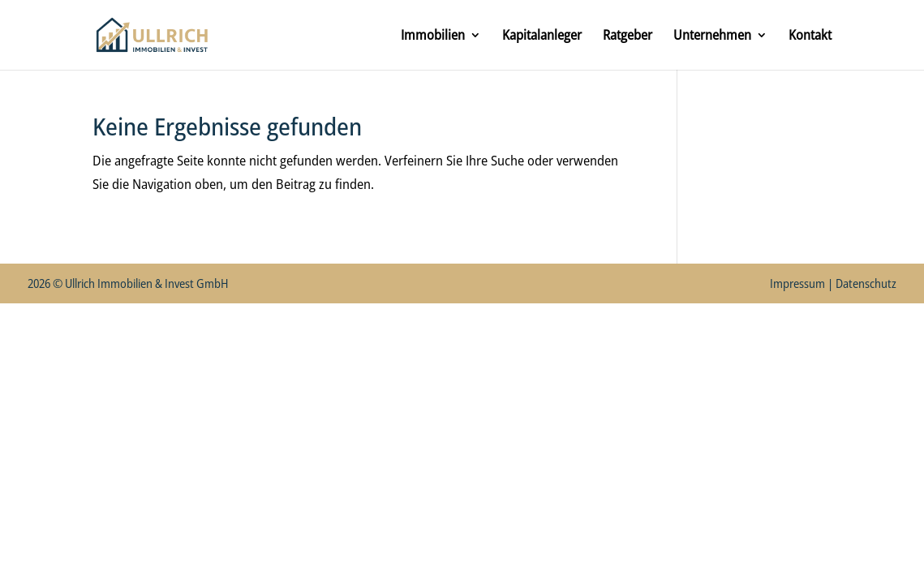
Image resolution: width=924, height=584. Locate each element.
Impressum (797, 283)
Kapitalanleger (542, 36)
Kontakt (810, 36)
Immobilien (433, 36)
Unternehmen (712, 36)
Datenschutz (866, 283)
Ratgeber (627, 36)
